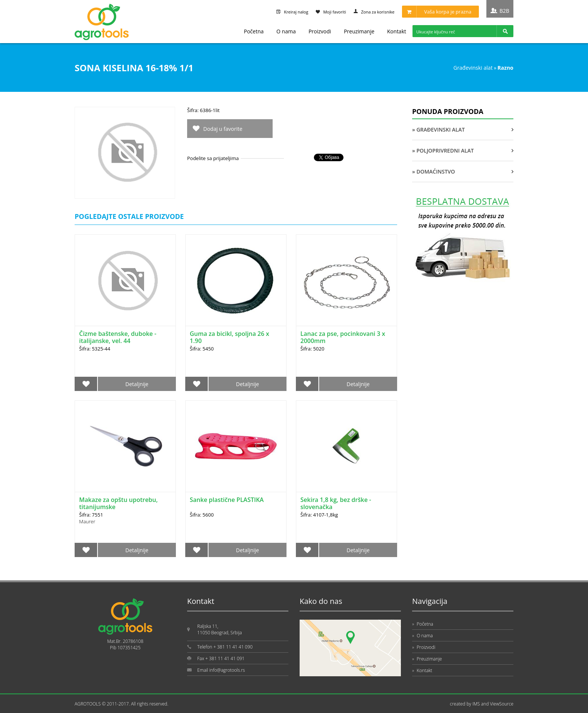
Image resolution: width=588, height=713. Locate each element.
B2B (504, 11)
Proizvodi (320, 31)
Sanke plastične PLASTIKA (227, 500)
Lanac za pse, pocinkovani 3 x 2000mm (343, 337)
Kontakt (397, 31)
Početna (254, 31)
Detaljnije (137, 384)
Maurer (87, 521)
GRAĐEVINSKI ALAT (473, 68)
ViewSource (502, 704)
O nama (286, 31)
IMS (476, 704)
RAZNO (505, 68)
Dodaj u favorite (223, 129)
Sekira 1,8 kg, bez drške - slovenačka (336, 503)
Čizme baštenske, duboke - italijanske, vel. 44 (118, 337)
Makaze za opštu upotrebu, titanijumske (118, 503)
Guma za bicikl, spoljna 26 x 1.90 (229, 337)
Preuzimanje (359, 31)
